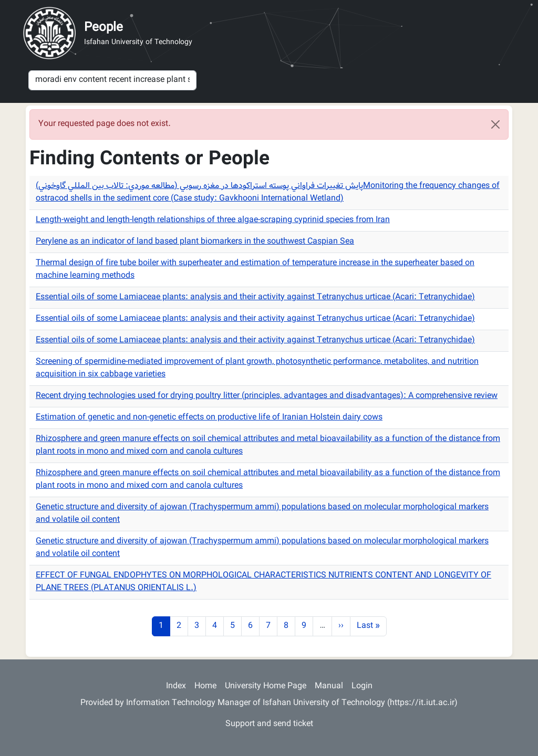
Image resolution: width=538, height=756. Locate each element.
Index (176, 686)
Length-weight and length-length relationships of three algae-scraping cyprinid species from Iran (213, 220)
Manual (329, 686)
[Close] (495, 124)
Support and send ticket (269, 724)
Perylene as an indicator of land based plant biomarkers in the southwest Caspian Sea (195, 242)
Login (362, 686)
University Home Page (266, 686)
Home (205, 686)
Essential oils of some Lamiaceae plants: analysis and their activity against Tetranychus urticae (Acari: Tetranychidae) (255, 297)
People (104, 28)
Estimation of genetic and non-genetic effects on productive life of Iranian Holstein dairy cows (209, 418)
